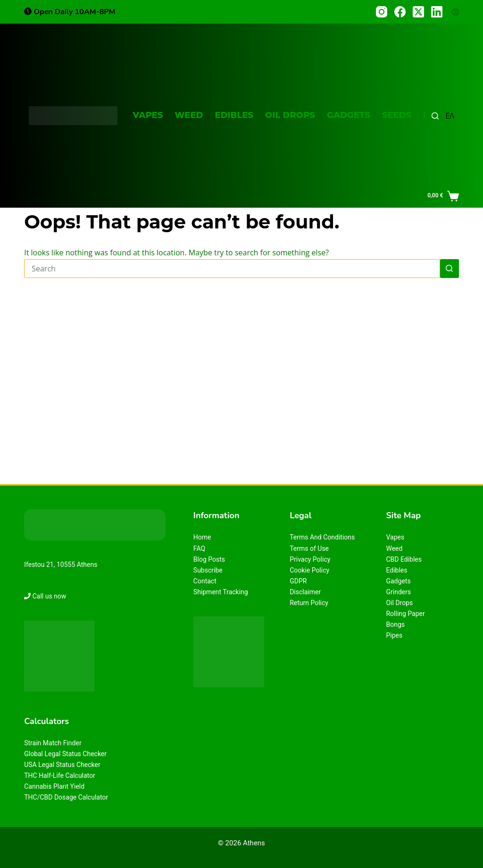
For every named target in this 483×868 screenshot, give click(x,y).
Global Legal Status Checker (65, 754)
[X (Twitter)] (418, 12)
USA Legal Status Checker (62, 765)
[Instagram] (382, 12)
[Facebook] (400, 12)
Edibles (234, 115)
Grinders (398, 592)
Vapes (148, 115)
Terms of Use (309, 548)
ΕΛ (450, 116)
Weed (189, 115)
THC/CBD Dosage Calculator (66, 797)
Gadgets (349, 115)
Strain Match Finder (53, 743)
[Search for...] (232, 269)
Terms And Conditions (322, 537)
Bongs (395, 624)
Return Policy (309, 603)
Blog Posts (209, 559)
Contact (205, 581)
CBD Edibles (404, 559)
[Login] (455, 12)
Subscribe (208, 570)
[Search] (435, 116)
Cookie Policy (309, 570)
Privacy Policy (310, 559)
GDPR (298, 581)
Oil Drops (290, 115)
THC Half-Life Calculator (60, 775)
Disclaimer (305, 592)
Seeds (397, 115)
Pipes (394, 635)
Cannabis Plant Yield (54, 786)
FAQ (199, 548)
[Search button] (450, 269)
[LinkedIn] (437, 12)
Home (202, 537)
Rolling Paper (405, 614)
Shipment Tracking (221, 592)
